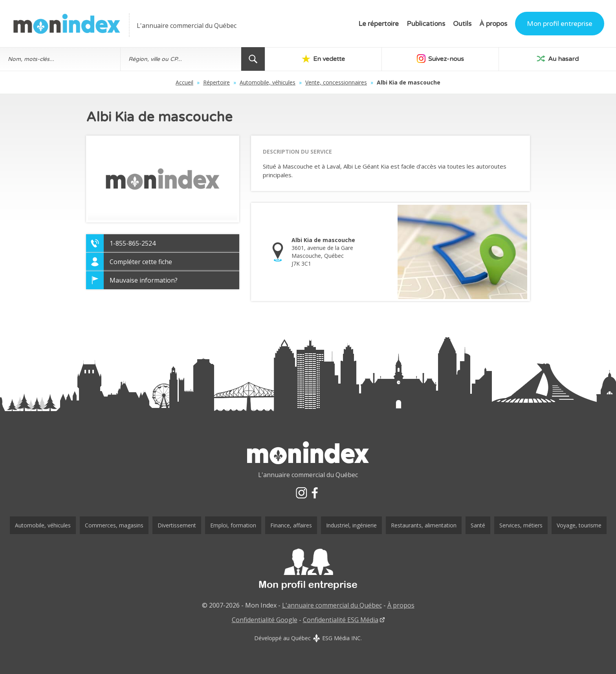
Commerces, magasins (114, 525)
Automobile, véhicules (268, 82)
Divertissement (177, 525)
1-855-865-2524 (133, 243)
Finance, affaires (291, 525)
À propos (493, 24)
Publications (426, 24)
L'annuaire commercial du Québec (332, 605)
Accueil (184, 82)
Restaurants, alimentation (424, 525)
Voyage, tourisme (579, 525)
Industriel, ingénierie (351, 525)
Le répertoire (379, 24)
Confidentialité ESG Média (341, 620)
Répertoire (216, 82)
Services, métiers (521, 525)
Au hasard (558, 59)
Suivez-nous (440, 59)
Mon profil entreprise (560, 24)
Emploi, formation (233, 525)
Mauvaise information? (144, 280)
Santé (478, 525)
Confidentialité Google (265, 620)
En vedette (323, 59)
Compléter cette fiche (141, 262)
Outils (462, 24)
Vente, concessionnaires (336, 82)
